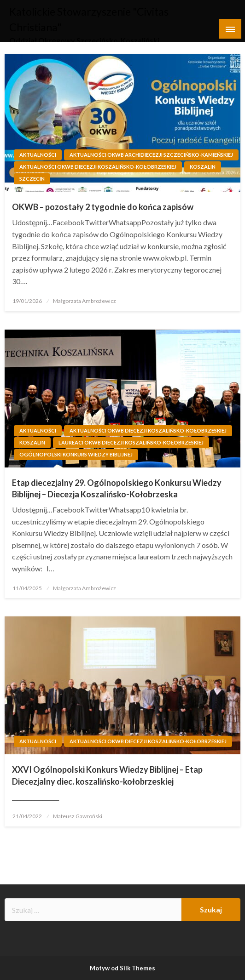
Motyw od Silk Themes (122, 968)
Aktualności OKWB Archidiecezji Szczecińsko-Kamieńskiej (151, 155)
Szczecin (32, 179)
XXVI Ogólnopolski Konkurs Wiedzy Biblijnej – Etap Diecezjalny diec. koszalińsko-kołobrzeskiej (107, 775)
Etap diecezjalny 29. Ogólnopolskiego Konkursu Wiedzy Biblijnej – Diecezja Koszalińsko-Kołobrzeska (117, 488)
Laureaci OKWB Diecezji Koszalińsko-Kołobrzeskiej (131, 442)
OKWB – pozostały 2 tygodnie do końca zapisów (103, 207)
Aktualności (38, 155)
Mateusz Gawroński (78, 816)
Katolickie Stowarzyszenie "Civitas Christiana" (111, 12)
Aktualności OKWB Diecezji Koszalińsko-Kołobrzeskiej (98, 167)
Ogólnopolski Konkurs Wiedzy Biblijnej (76, 454)
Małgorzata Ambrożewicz (85, 301)
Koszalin (203, 167)
